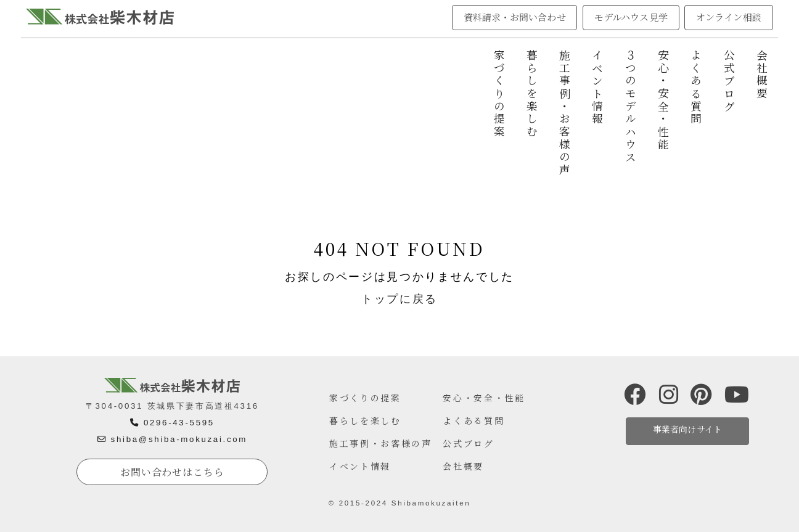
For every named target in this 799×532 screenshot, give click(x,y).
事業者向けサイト (687, 429)
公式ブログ (729, 81)
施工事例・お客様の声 (565, 113)
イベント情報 (598, 88)
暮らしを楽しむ (532, 94)
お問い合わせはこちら (172, 472)
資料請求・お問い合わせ (515, 17)
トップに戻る (399, 299)
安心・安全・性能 (664, 100)
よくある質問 (696, 88)
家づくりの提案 (499, 94)
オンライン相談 (729, 17)
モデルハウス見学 (631, 17)
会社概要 (762, 75)
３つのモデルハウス (630, 107)
